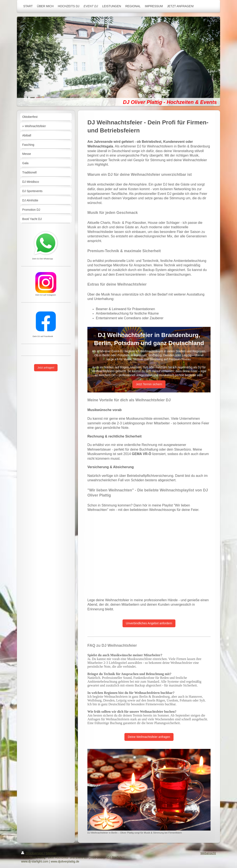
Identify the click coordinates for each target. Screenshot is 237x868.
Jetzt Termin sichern (149, 384)
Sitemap (51, 853)
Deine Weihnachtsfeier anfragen (149, 737)
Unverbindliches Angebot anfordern (149, 623)
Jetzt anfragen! (46, 368)
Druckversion (32, 853)
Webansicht (208, 853)
